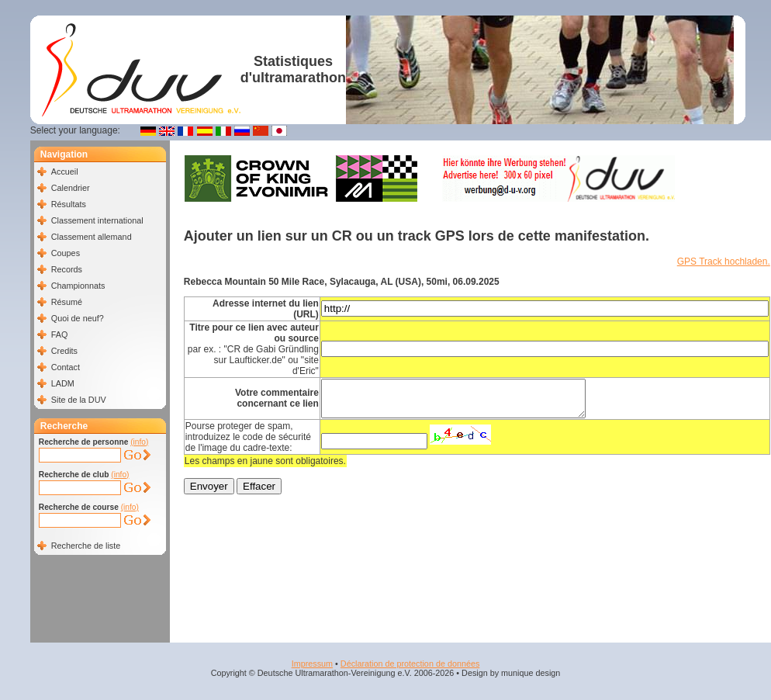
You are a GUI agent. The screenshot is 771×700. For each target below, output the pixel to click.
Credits (64, 351)
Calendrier (71, 188)
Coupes (66, 253)
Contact (66, 367)
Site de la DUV (79, 400)
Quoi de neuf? (78, 318)
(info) (139, 442)
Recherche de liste (86, 546)
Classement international (97, 220)
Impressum (312, 664)
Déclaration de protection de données (410, 664)
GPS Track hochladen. (724, 262)
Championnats (78, 286)
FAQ (60, 334)
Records (67, 269)
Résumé (67, 302)
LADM (63, 383)
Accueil (65, 172)
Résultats (69, 204)
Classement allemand (92, 237)
